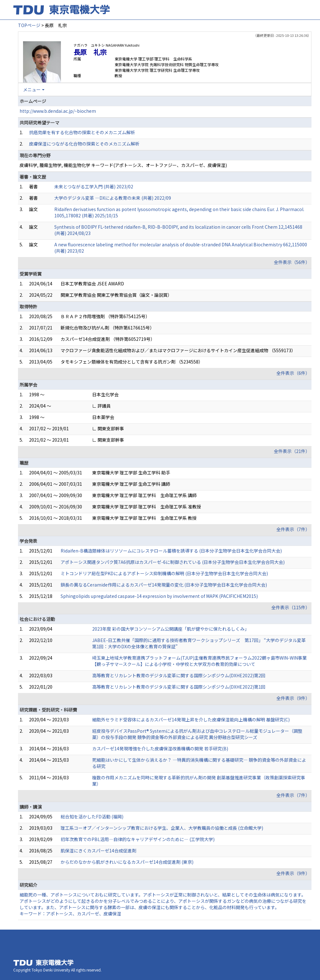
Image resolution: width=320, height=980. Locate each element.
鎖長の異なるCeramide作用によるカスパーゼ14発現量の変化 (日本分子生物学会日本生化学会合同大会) (164, 585)
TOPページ (29, 25)
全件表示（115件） (291, 607)
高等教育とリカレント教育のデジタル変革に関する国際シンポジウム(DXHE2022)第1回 (179, 687)
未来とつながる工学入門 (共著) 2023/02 (94, 186)
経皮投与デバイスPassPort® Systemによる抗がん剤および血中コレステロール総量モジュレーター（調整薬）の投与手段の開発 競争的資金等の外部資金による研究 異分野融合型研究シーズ (197, 734)
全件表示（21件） (292, 451)
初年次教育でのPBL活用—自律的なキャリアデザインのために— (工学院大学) (138, 839)
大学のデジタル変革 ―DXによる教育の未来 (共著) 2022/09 (113, 198)
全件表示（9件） (293, 698)
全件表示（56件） (292, 262)
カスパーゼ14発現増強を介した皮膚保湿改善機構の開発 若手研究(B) (160, 748)
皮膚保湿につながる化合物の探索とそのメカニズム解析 (84, 144)
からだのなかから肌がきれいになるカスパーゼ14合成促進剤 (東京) (127, 862)
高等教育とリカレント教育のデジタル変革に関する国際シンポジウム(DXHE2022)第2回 (179, 675)
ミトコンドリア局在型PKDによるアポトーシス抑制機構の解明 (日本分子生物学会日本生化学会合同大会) (164, 573)
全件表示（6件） (293, 373)
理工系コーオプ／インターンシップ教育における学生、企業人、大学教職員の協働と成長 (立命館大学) (162, 828)
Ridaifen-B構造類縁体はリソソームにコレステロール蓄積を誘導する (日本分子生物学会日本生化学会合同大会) (171, 551)
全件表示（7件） (293, 529)
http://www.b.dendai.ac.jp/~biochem (58, 111)
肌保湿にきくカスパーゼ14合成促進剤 (98, 851)
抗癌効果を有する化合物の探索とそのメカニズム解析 (82, 132)
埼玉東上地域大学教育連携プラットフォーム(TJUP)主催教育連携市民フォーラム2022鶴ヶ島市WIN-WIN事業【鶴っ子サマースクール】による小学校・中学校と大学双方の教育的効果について (199, 661)
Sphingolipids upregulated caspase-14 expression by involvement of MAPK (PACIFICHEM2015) (159, 596)
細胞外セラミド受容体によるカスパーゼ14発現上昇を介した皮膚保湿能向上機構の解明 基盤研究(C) (191, 719)
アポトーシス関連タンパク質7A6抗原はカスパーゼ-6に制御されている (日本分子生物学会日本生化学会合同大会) (173, 562)
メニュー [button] (32, 89)
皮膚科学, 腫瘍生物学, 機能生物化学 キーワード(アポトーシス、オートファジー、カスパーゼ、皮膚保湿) (123, 165)
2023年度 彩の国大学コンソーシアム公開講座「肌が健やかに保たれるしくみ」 (171, 629)
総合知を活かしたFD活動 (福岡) (92, 817)
